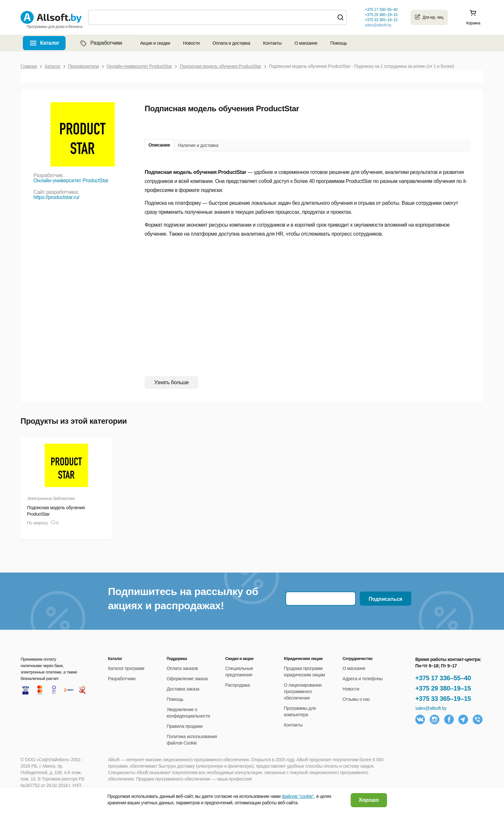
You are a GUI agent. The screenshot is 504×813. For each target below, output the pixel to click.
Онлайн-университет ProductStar (71, 181)
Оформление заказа (187, 679)
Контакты (272, 43)
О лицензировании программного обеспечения (303, 691)
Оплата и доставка (231, 43)
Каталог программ (126, 668)
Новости (191, 43)
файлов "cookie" (298, 796)
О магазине (306, 43)
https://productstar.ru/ (56, 197)
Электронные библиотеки (51, 498)
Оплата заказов (182, 668)
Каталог (50, 43)
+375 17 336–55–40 (443, 678)
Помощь (338, 43)
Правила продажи (184, 726)
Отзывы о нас (356, 699)
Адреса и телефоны (363, 679)
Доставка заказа (183, 689)
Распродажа (238, 685)
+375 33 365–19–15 (443, 699)
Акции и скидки (155, 43)
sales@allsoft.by (378, 25)
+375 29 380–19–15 (443, 688)
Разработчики (101, 43)
